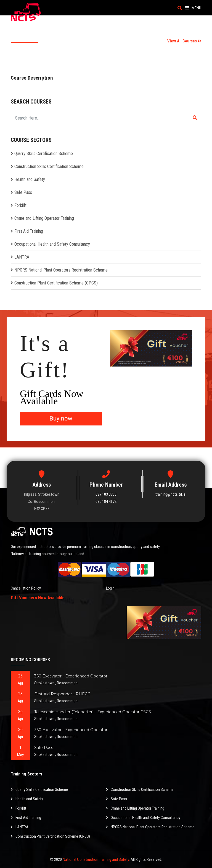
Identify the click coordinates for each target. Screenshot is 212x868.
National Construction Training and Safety (96, 859)
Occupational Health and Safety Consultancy (52, 244)
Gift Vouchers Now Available (38, 598)
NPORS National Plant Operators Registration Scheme (61, 270)
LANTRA (22, 257)
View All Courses (184, 41)
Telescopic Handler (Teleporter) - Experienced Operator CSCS (93, 712)
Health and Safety (30, 179)
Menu (193, 8)
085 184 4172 (106, 501)
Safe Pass (23, 192)
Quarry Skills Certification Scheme (44, 154)
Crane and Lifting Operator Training (44, 218)
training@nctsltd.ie (170, 494)
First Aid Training (29, 231)
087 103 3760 (106, 494)
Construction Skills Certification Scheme (49, 166)
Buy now (61, 418)
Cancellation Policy (26, 588)
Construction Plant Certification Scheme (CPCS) (56, 283)
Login (110, 588)
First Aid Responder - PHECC (62, 694)
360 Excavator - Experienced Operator (71, 676)
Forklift (20, 205)
